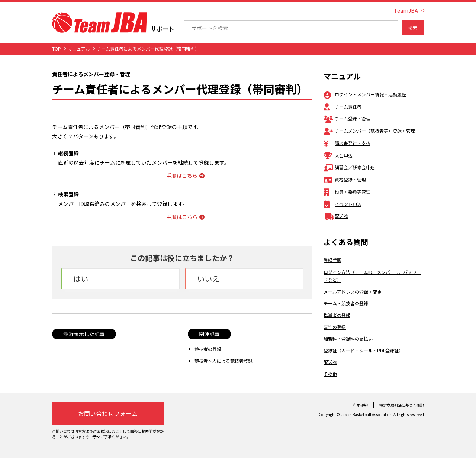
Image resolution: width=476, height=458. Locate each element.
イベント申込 (342, 204)
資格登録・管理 (345, 179)
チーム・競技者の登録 (346, 303)
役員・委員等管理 (347, 192)
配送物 (336, 216)
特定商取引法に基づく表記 (402, 405)
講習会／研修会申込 (349, 167)
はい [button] (81, 279)
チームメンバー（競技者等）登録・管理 (369, 131)
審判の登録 (335, 327)
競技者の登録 (208, 349)
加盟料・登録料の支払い (348, 338)
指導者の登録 (337, 315)
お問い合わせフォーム (108, 413)
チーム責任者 (342, 107)
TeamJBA (406, 10)
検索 (413, 28)
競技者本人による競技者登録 (223, 361)
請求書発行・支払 (347, 143)
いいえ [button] (208, 279)
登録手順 (332, 260)
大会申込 (338, 155)
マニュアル (79, 49)
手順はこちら (185, 175)
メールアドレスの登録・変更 (353, 292)
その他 (330, 374)
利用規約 (360, 405)
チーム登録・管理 (347, 118)
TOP (57, 49)
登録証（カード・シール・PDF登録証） (363, 350)
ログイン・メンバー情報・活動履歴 (365, 94)
